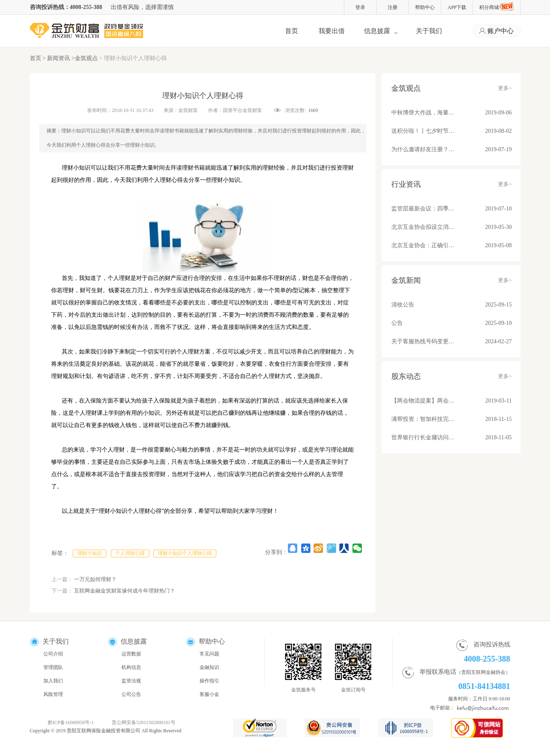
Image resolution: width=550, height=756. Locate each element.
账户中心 (496, 31)
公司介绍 (53, 654)
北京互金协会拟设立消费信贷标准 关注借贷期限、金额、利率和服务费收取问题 (423, 227)
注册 (393, 7)
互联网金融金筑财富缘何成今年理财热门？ (125, 591)
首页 (292, 31)
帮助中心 (425, 7)
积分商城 (497, 7)
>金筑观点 (85, 58)
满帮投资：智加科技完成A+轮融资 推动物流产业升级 (423, 419)
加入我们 (53, 681)
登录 (360, 7)
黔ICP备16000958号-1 (71, 722)
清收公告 (403, 305)
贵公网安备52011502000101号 (144, 722)
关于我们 (429, 31)
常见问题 (209, 654)
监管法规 (131, 681)
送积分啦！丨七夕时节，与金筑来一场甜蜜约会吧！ (423, 131)
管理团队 (53, 667)
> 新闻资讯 (57, 58)
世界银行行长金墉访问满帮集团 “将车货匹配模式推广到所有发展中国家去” (423, 437)
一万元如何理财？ (95, 579)
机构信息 (131, 667)
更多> (505, 88)
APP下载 (457, 7)
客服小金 (209, 694)
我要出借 (332, 31)
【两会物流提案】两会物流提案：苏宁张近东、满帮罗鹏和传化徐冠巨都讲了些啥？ (423, 401)
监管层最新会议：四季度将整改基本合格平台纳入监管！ (423, 209)
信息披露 (377, 31)
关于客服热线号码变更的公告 (423, 341)
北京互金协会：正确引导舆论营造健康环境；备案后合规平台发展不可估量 (423, 245)
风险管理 (53, 694)
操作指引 (209, 681)
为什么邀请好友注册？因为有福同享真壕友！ (423, 149)
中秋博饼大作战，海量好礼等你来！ (423, 113)
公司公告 (131, 694)
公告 (397, 323)
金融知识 (209, 667)
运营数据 (131, 654)
